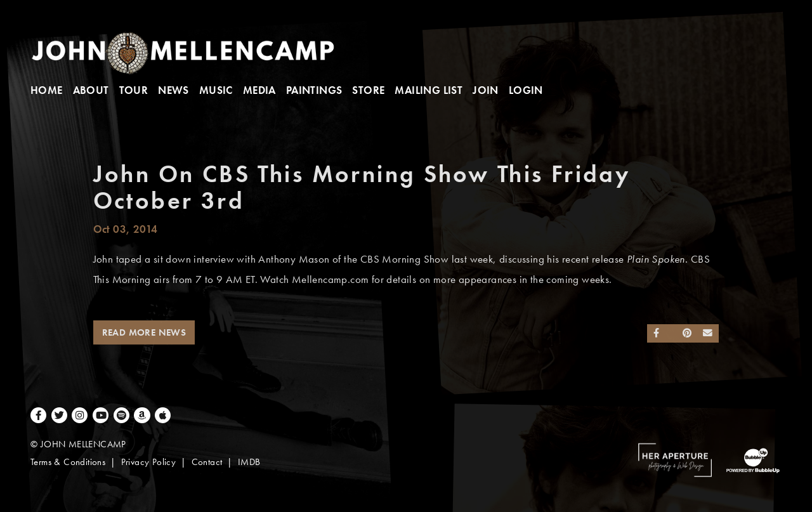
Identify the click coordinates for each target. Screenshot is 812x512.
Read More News (144, 332)
